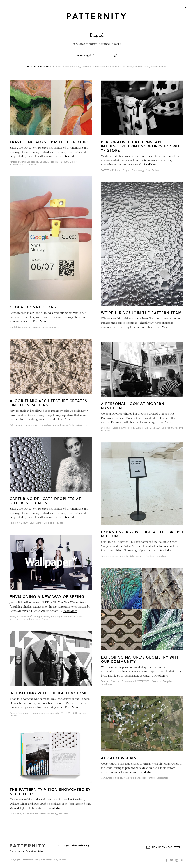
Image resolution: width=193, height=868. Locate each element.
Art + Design (17, 425)
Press (13, 617)
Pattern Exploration (158, 778)
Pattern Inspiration (116, 67)
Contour (44, 162)
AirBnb (13, 713)
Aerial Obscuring (120, 758)
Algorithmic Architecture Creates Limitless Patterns (48, 403)
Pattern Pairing (159, 67)
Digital (13, 327)
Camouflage (107, 778)
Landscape (33, 162)
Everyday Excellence (138, 67)
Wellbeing (129, 428)
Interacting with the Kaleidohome (49, 693)
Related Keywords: (40, 67)
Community (88, 67)
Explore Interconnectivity (67, 67)
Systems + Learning (111, 428)
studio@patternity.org (73, 845)
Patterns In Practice (40, 619)
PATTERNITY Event (111, 170)
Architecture (76, 425)
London (14, 716)
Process (45, 617)
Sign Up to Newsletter (166, 847)
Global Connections (33, 307)
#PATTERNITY (143, 681)
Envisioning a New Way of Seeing (47, 597)
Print (148, 170)
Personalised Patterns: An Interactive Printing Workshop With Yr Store (142, 146)
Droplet (48, 523)
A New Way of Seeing (28, 617)
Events (139, 428)
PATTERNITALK (152, 428)
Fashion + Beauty (59, 162)
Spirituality (168, 428)
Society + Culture (145, 556)
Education (161, 556)
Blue (32, 523)
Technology (138, 170)
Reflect (83, 713)
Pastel (32, 165)
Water (39, 523)
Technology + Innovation (38, 425)
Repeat (64, 425)
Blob (56, 523)
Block (56, 425)
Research (100, 67)
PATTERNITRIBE (69, 713)
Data (132, 556)
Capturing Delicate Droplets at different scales (45, 501)
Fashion (156, 170)
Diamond (115, 681)
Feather (105, 681)
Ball (61, 523)
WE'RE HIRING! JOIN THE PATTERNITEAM (141, 313)
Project (127, 170)
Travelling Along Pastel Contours (49, 142)
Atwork (62, 860)
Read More (71, 156)
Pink (86, 425)
